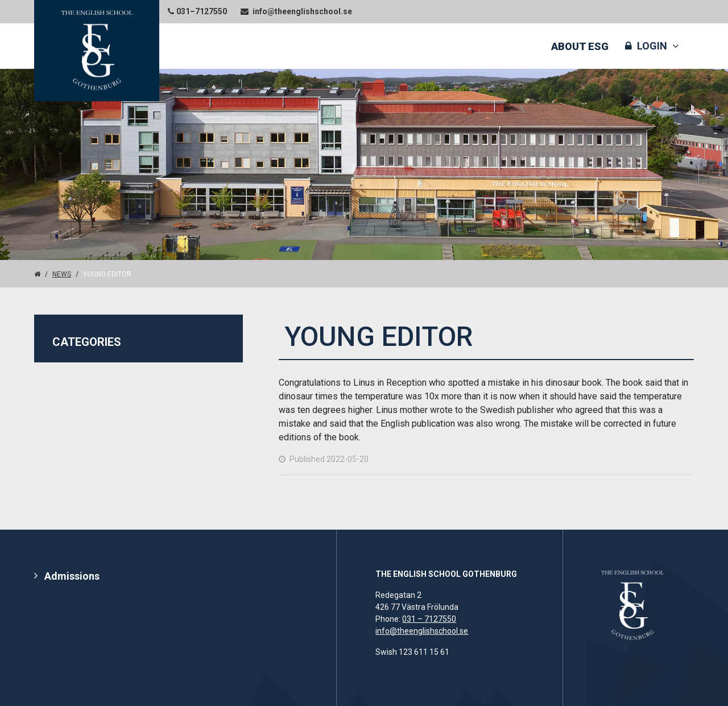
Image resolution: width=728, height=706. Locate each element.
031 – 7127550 (429, 619)
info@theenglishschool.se (422, 631)
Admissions (72, 576)
